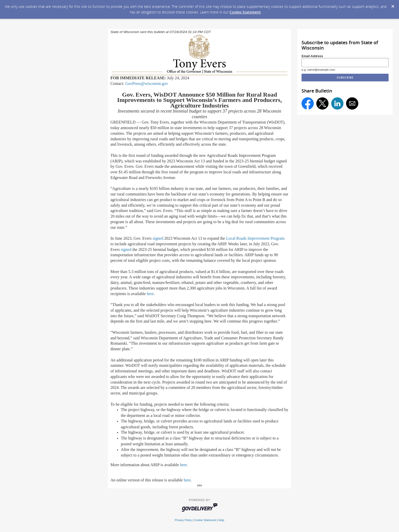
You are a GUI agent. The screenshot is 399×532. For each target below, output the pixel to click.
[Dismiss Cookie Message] (393, 5)
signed (158, 238)
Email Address (312, 56)
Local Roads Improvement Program (255, 238)
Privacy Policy (183, 520)
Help (221, 520)
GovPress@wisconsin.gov (147, 83)
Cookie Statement (245, 12)
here (150, 294)
